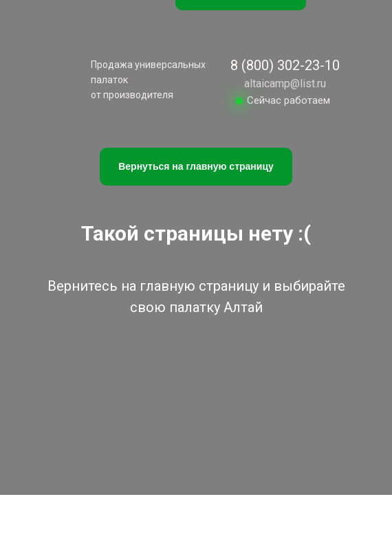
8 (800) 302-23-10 (285, 65)
